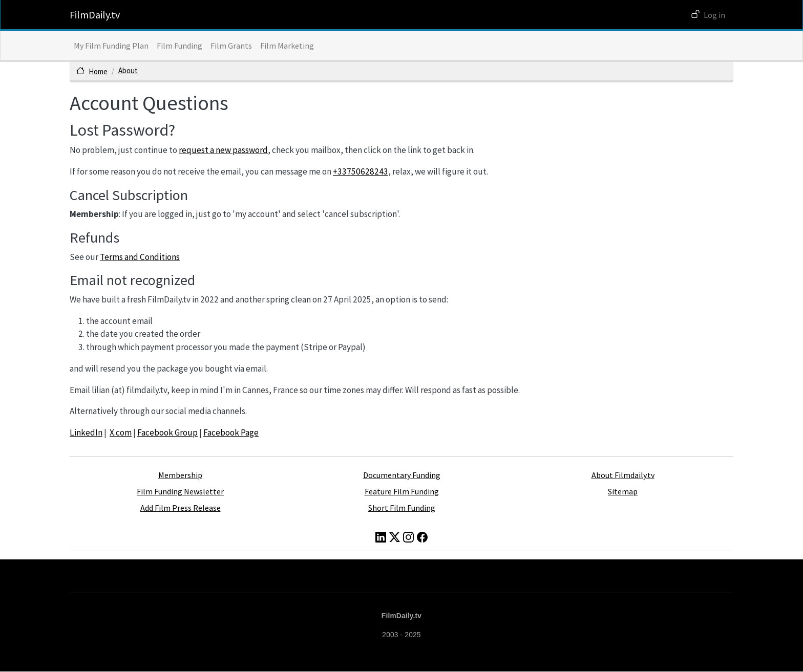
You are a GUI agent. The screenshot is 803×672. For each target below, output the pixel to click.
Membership (180, 475)
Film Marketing (287, 46)
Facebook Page (231, 432)
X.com (121, 432)
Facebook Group (167, 432)
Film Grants (231, 46)
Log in (714, 15)
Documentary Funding (402, 475)
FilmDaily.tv (95, 15)
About (128, 70)
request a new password (223, 150)
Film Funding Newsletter (180, 491)
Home (98, 71)
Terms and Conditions (140, 257)
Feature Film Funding (402, 491)
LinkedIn (86, 432)
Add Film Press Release (181, 508)
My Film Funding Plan (111, 46)
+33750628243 (361, 171)
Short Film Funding (402, 508)
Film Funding (179, 46)
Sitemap (623, 491)
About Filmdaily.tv (623, 475)
